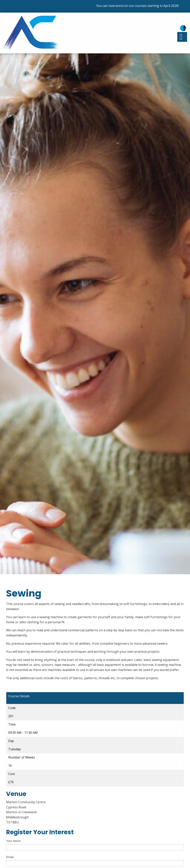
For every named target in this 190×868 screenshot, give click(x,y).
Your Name (13, 841)
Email (10, 857)
